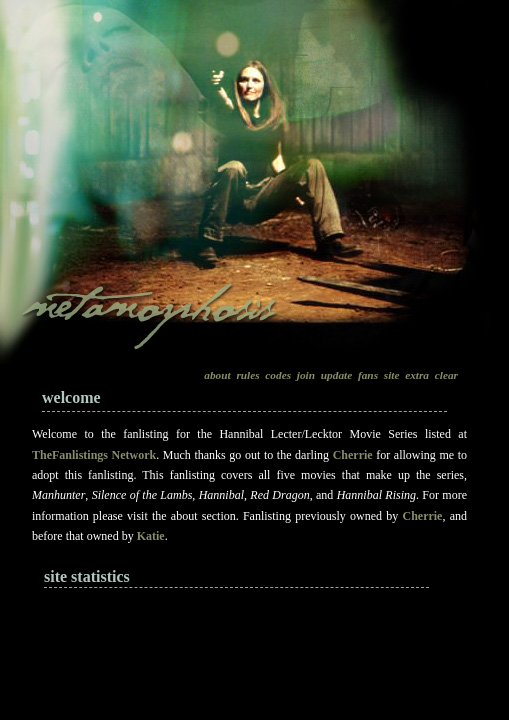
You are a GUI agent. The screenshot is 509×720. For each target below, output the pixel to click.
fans (368, 375)
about (217, 375)
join (306, 375)
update (336, 375)
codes (278, 375)
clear (446, 375)
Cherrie (353, 455)
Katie (151, 536)
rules (247, 375)
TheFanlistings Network (94, 455)
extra (417, 375)
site (392, 375)
